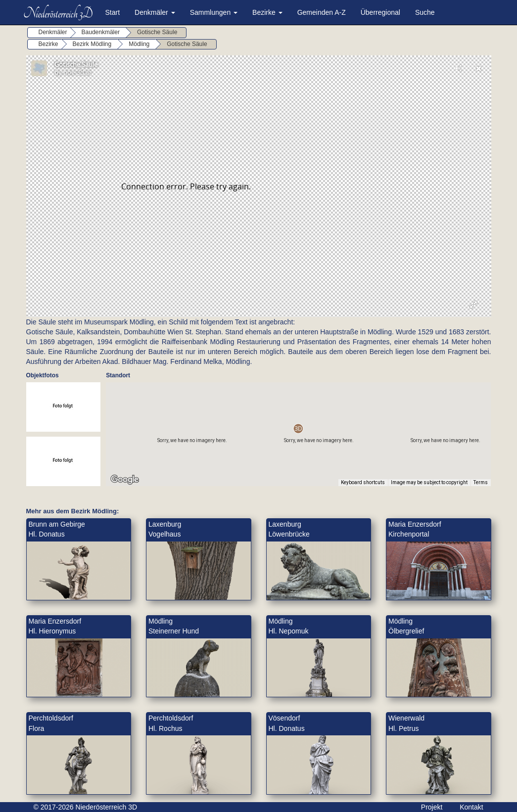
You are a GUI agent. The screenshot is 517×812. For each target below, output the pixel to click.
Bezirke (267, 12)
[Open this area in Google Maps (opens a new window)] (125, 480)
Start (113, 12)
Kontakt (471, 807)
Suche (425, 12)
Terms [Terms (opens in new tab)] (481, 482)
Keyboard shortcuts (363, 482)
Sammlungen (214, 12)
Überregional (380, 12)
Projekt (432, 807)
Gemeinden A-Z (322, 12)
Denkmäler (155, 12)
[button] (298, 429)
